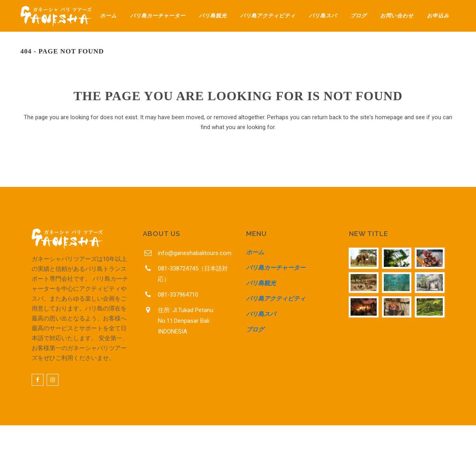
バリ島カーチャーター (276, 268)
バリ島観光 (261, 283)
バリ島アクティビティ (276, 299)
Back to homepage (238, 162)
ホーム (255, 252)
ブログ (255, 329)
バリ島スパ (261, 314)
